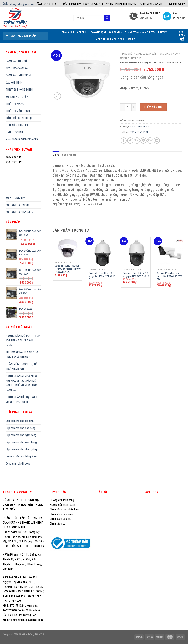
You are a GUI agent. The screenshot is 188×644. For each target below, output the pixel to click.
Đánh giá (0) (69, 155)
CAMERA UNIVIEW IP (131, 58)
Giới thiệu (82, 32)
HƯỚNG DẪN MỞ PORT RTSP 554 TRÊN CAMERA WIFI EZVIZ (23, 340)
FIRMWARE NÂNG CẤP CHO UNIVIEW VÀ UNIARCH (22, 355)
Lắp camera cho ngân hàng (21, 435)
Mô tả (56, 155)
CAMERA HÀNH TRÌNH (19, 75)
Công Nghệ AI (98, 32)
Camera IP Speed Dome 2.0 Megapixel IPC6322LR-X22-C (136, 275)
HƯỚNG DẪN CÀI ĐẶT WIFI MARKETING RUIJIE (21, 399)
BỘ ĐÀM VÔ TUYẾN (17, 97)
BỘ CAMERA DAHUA (17, 205)
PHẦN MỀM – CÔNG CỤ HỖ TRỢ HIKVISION (22, 367)
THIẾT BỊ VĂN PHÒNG (18, 111)
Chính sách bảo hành (61, 514)
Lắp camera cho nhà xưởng (21, 449)
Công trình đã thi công (110, 39)
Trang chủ (126, 54)
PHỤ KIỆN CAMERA (17, 125)
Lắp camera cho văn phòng (21, 442)
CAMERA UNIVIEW (169, 54)
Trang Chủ (68, 32)
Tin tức (162, 32)
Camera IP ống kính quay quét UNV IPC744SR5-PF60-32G (170, 276)
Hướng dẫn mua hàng (62, 500)
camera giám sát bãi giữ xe (21, 456)
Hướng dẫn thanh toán (62, 505)
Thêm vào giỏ (153, 107)
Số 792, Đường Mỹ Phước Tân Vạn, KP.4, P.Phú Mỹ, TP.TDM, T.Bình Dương (100, 4)
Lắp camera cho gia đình (20, 421)
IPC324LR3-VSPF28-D (139, 132)
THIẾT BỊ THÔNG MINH (19, 90)
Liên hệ (131, 39)
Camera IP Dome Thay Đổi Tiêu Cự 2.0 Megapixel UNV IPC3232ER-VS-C (68, 269)
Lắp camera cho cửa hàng (20, 428)
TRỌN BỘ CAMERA (17, 68)
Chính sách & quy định (152, 4)
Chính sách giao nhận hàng (65, 509)
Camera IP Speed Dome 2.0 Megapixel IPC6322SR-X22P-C (102, 276)
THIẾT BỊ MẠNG (15, 104)
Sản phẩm (116, 32)
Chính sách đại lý (60, 524)
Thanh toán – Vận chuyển (140, 32)
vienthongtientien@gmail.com (18, 4)
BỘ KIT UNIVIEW (15, 198)
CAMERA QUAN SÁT (146, 54)
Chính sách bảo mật (61, 519)
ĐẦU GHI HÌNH (14, 83)
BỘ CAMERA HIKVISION (19, 212)
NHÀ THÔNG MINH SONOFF (22, 139)
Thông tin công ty (176, 4)
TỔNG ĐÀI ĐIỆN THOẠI (19, 118)
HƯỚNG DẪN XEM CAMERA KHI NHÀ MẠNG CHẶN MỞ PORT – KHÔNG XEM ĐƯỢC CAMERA (22, 383)
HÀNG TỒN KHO (15, 132)
